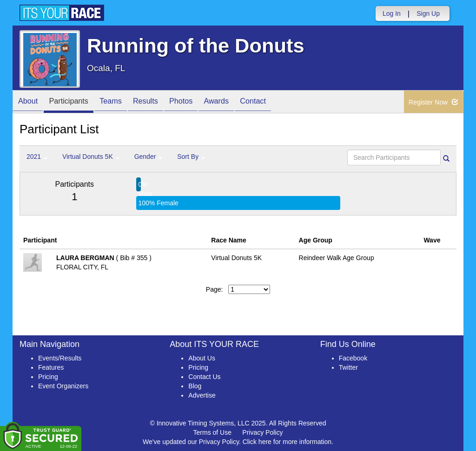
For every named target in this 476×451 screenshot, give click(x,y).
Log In (392, 13)
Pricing (48, 377)
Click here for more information (287, 442)
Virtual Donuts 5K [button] (91, 157)
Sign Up (428, 13)
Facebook (353, 358)
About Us (202, 358)
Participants (76, 102)
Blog (195, 386)
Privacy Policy (262, 432)
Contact (283, 102)
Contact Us (204, 377)
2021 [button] (37, 157)
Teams (122, 102)
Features (51, 367)
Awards (242, 102)
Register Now (433, 102)
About (30, 102)
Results (162, 102)
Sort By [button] (191, 157)
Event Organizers (63, 386)
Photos (202, 102)
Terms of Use (212, 432)
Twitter (348, 367)
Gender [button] (149, 157)
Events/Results (60, 358)
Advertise (202, 395)
